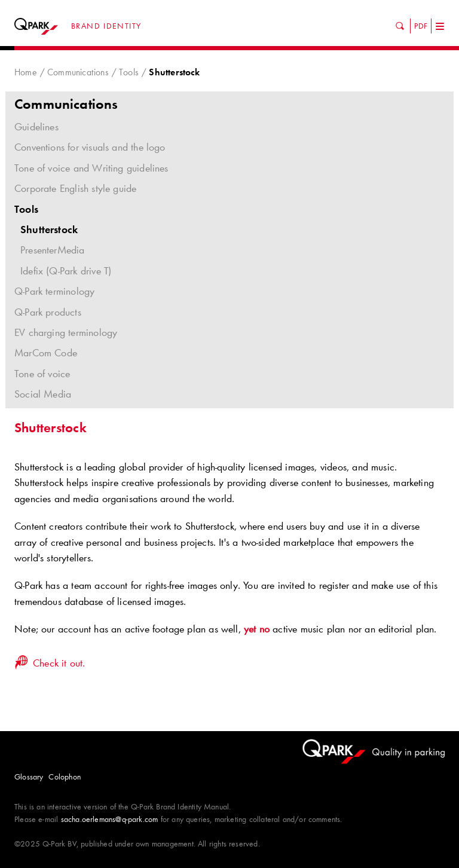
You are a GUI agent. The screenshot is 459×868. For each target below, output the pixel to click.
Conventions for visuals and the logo (229, 147)
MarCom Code (46, 353)
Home (26, 72)
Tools (129, 72)
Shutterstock (49, 230)
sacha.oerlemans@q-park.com (110, 819)
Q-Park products (48, 312)
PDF (421, 26)
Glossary (29, 777)
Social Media (43, 394)
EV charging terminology (66, 332)
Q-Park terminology (54, 291)
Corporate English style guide (229, 188)
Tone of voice (42, 374)
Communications (78, 72)
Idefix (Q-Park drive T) (66, 271)
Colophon (64, 777)
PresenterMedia (53, 250)
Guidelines (229, 127)
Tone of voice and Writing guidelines (229, 168)
